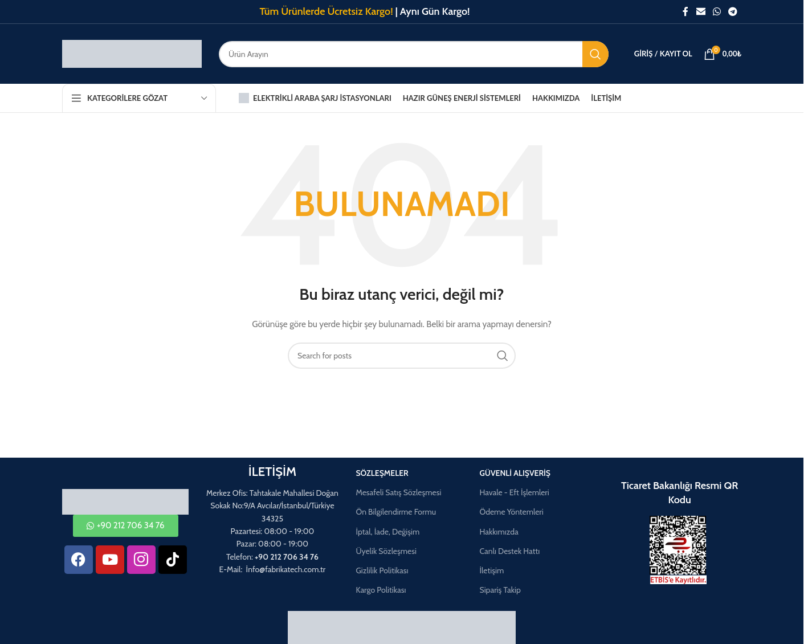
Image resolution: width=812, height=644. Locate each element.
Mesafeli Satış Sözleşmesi (398, 492)
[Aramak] (414, 54)
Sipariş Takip (500, 590)
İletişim (491, 570)
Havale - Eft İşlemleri (514, 492)
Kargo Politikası (381, 590)
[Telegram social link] (733, 12)
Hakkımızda (499, 532)
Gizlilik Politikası (382, 570)
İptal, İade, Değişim (387, 532)
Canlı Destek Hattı (509, 551)
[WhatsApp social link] (717, 12)
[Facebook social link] (685, 12)
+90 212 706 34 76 (287, 557)
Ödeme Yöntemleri (511, 512)
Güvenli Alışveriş (515, 473)
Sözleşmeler (382, 473)
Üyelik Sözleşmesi (386, 551)
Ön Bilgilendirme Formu (396, 512)
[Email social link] (701, 12)
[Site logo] (132, 53)
